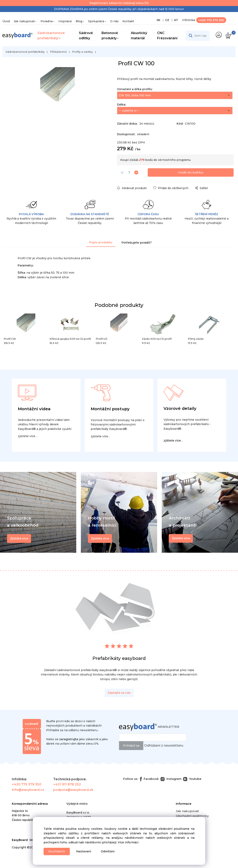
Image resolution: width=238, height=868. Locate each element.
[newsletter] (153, 739)
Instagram (171, 780)
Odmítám (109, 851)
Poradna (47, 21)
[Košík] (228, 36)
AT (176, 20)
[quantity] (129, 174)
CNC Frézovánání (167, 36)
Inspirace (65, 21)
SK (159, 20)
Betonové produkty (110, 36)
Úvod (6, 21)
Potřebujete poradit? (137, 244)
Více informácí (128, 842)
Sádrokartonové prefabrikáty (51, 36)
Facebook (149, 780)
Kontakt (128, 21)
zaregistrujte (69, 740)
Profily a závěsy (82, 52)
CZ (167, 20)
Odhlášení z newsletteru (164, 747)
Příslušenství (58, 52)
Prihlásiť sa (131, 747)
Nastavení (85, 851)
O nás (114, 21)
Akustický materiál (139, 36)
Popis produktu (101, 244)
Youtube (192, 780)
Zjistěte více (181, 539)
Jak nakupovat (24, 21)
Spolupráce (96, 21)
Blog (79, 21)
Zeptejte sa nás (119, 694)
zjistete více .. (28, 437)
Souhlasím (57, 851)
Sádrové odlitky (86, 36)
